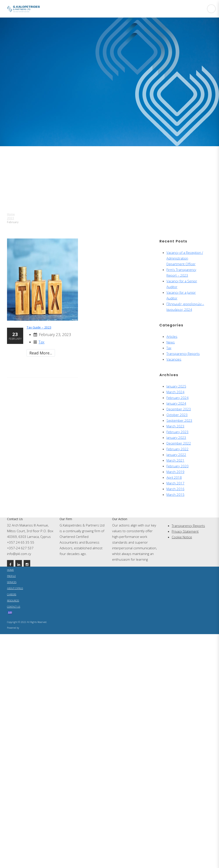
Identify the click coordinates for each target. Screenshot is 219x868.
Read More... (41, 353)
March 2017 (175, 483)
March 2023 (175, 426)
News (171, 342)
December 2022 (179, 443)
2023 (11, 218)
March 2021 (175, 460)
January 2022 (176, 455)
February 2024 (177, 398)
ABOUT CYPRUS (15, 588)
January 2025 (176, 386)
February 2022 (177, 449)
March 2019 (175, 472)
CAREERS (12, 594)
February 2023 (177, 432)
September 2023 (179, 420)
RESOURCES (13, 600)
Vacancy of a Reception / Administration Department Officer (185, 258)
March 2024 (175, 392)
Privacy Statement (185, 531)
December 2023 (179, 409)
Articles (172, 336)
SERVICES (12, 582)
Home (11, 214)
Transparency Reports (183, 354)
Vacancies (174, 359)
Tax (42, 342)
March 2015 (175, 494)
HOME (10, 570)
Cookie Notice (182, 537)
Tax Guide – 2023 (39, 327)
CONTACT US (14, 607)
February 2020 (177, 466)
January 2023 (176, 438)
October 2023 (177, 415)
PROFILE (11, 576)
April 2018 (174, 477)
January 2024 (176, 403)
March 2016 (175, 489)
